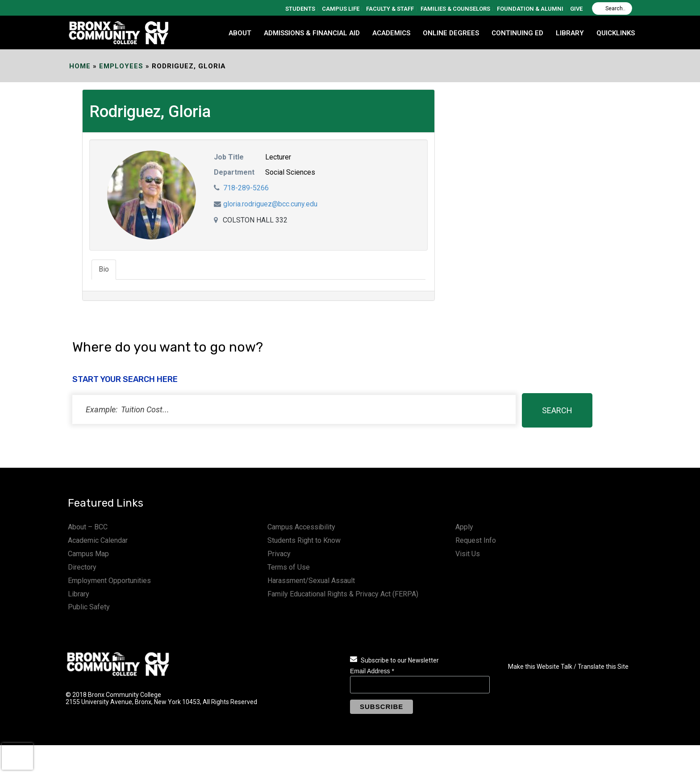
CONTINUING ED (517, 33)
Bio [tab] (104, 269)
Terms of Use (289, 567)
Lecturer (278, 157)
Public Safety (89, 607)
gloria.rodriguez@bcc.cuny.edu (270, 204)
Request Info (476, 540)
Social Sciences (290, 172)
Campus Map (88, 554)
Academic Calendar (98, 540)
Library (79, 594)
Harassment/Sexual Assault (311, 581)
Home (80, 66)
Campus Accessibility (301, 527)
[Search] (612, 8)
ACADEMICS (391, 33)
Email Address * (372, 671)
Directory (82, 567)
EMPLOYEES (121, 66)
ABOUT (240, 33)
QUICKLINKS (616, 33)
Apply (464, 527)
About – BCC (88, 527)
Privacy (279, 554)
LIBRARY (570, 33)
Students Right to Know (304, 540)
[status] (294, 409)
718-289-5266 (246, 188)
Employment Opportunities (109, 581)
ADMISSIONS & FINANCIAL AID (312, 33)
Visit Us (468, 554)
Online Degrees (451, 33)
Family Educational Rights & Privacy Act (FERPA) (343, 594)
